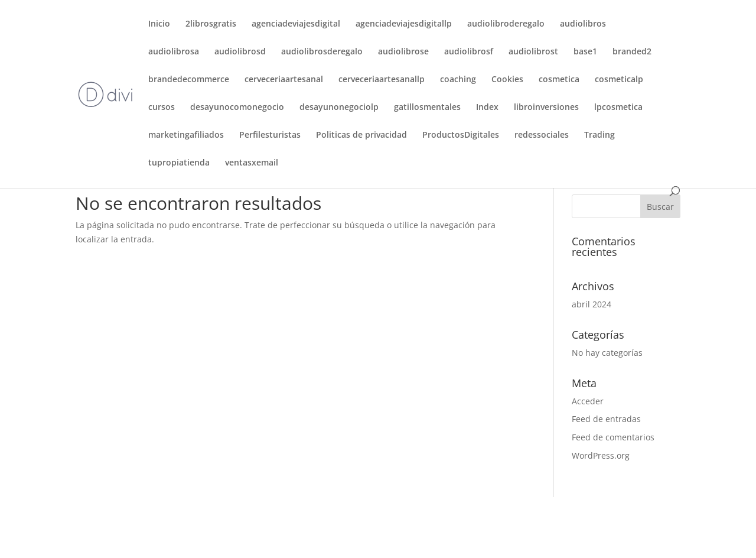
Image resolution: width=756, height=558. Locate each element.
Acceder (588, 401)
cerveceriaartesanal (284, 80)
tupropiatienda (179, 163)
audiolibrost (533, 52)
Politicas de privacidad (361, 135)
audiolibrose (403, 52)
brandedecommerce (189, 80)
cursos (162, 108)
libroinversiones (546, 108)
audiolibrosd (240, 52)
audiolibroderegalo (506, 24)
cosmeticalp (619, 80)
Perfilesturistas (270, 135)
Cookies (507, 80)
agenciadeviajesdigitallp (404, 24)
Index (487, 108)
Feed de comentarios (613, 437)
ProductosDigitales (461, 135)
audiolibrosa (174, 52)
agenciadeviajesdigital (296, 24)
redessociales (542, 135)
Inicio (159, 24)
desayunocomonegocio (237, 108)
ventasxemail (252, 163)
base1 (585, 52)
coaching (458, 80)
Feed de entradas (606, 419)
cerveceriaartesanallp (382, 80)
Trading (599, 135)
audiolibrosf (469, 52)
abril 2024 (592, 304)
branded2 (632, 52)
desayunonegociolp (339, 108)
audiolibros (583, 24)
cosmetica (559, 80)
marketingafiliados (186, 135)
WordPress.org (601, 455)
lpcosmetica (618, 108)
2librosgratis (211, 24)
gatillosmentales (427, 108)
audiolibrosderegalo (322, 52)
